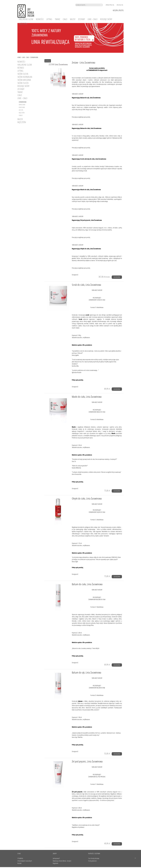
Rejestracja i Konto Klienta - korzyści (62, 861)
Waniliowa (22, 105)
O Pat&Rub (20, 858)
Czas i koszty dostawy (94, 858)
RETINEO (21, 68)
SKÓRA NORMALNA (25, 77)
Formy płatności (92, 861)
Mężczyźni (22, 113)
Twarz (20, 92)
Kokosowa (22, 107)
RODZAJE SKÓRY (23, 86)
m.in (105, 228)
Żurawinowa (23, 102)
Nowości (21, 62)
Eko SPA (21, 110)
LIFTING (20, 71)
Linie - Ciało (22, 98)
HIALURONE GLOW (25, 65)
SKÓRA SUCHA (23, 74)
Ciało (20, 95)
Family (21, 115)
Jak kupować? (56, 858)
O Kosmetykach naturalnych (25, 861)
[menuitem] (26, 19)
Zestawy (21, 89)
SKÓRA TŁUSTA (23, 83)
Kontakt (19, 863)
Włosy (20, 119)
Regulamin (56, 863)
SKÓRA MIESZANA (24, 80)
